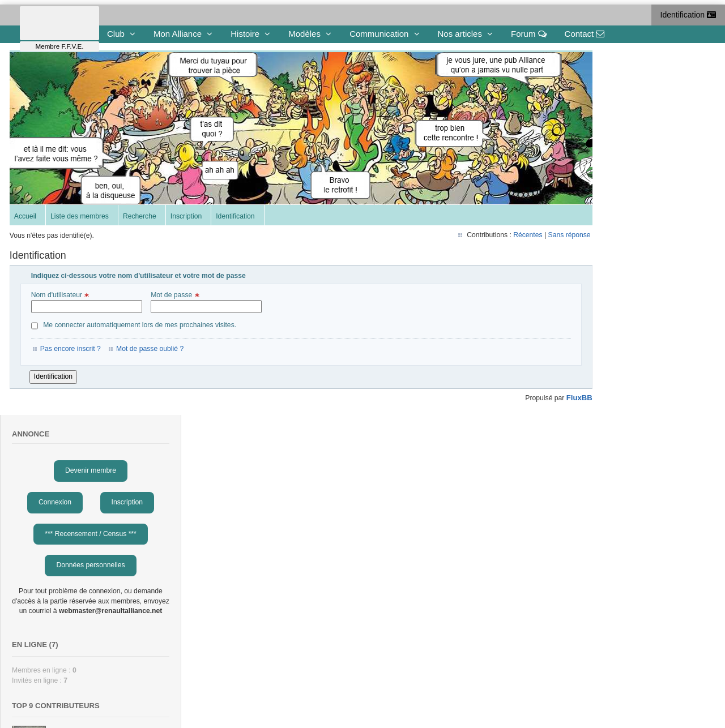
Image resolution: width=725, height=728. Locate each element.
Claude (606, 596)
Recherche (141, 219)
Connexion (599, 130)
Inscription (188, 219)
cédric (604, 359)
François (609, 426)
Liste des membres (81, 219)
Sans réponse (509, 237)
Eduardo (608, 460)
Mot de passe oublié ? (152, 350)
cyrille (604, 393)
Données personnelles (634, 193)
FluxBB (519, 399)
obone (605, 633)
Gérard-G (610, 528)
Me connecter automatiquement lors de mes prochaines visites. (135, 327)
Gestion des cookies (402, 703)
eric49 (605, 562)
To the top (36, 695)
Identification (688, 15)
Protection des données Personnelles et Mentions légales (527, 703)
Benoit (605, 494)
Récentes (468, 237)
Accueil (27, 219)
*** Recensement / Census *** (634, 161)
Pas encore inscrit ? (72, 350)
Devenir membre (634, 99)
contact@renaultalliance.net (217, 703)
